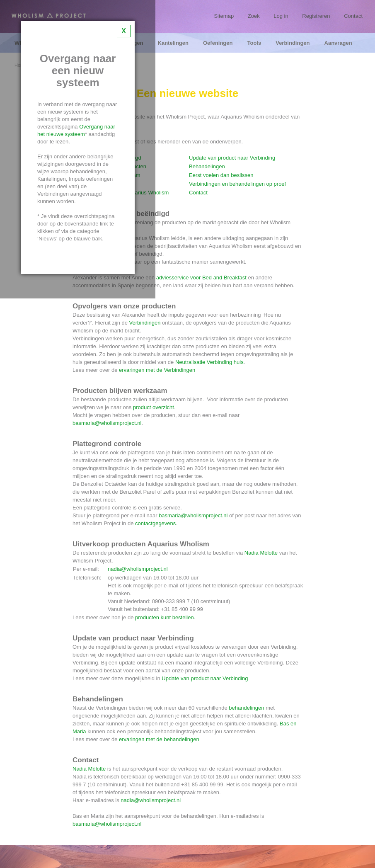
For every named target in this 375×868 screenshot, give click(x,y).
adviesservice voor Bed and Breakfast (201, 278)
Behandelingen (207, 166)
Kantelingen (173, 43)
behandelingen (246, 708)
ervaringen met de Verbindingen (157, 370)
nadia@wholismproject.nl (138, 569)
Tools (254, 43)
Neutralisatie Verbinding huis (209, 362)
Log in (281, 16)
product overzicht (154, 407)
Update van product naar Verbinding (232, 158)
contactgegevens (155, 523)
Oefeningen (218, 43)
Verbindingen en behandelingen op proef (237, 184)
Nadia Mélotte (261, 553)
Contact (353, 16)
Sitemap (224, 16)
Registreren (316, 16)
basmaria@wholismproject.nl (107, 423)
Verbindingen (293, 43)
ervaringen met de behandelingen (159, 739)
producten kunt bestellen (165, 617)
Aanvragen (338, 43)
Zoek (254, 16)
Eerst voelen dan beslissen (221, 175)
